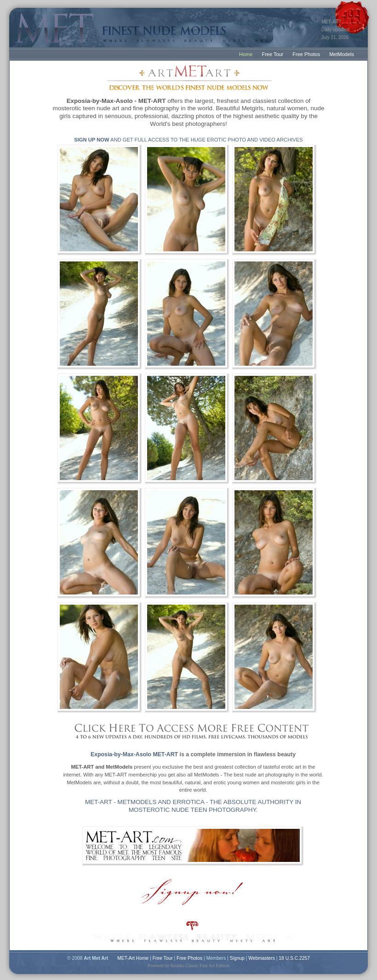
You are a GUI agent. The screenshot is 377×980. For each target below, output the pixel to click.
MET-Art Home (133, 958)
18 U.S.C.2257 (294, 958)
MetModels (342, 54)
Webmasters (262, 958)
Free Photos (306, 54)
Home (246, 54)
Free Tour (272, 54)
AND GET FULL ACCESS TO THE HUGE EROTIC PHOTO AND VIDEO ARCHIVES (188, 140)
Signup (237, 958)
